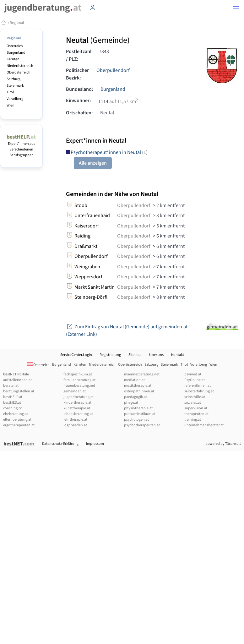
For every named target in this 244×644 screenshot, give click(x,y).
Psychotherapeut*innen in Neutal (107, 152)
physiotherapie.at (138, 408)
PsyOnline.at (195, 380)
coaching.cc (12, 408)
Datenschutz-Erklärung (60, 444)
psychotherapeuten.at (142, 425)
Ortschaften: (79, 113)
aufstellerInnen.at (17, 380)
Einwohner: (78, 101)
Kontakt (178, 355)
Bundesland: (79, 89)
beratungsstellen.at (19, 391)
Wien (11, 105)
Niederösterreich (20, 66)
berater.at (11, 386)
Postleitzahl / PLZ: (79, 55)
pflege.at (131, 403)
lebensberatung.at (78, 414)
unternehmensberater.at (204, 425)
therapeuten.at (196, 414)
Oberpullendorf (113, 70)
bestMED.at (12, 403)
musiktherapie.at (138, 386)
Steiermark (15, 86)
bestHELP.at (13, 397)
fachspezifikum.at (78, 374)
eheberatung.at (16, 414)
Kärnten (13, 59)
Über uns (156, 355)
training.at (193, 420)
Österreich (15, 46)
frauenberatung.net (79, 386)
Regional (17, 23)
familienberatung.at (79, 380)
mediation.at (134, 380)
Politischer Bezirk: (77, 74)
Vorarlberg (15, 99)
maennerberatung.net (142, 374)
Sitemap (135, 355)
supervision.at (196, 408)
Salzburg (14, 79)
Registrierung (110, 355)
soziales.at (193, 403)
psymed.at (193, 374)
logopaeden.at (75, 425)
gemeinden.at (75, 391)
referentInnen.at (198, 386)
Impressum (95, 444)
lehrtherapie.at (75, 420)
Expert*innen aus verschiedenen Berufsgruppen (21, 147)
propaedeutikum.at (140, 414)
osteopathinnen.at (139, 391)
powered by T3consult (223, 444)
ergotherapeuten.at (19, 425)
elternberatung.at (17, 420)
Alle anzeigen (93, 163)
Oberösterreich (19, 72)
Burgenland (16, 53)
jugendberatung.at (79, 397)
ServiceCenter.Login (76, 355)
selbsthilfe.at (195, 397)
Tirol (10, 92)
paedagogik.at (136, 397)
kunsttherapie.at (77, 408)
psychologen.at (136, 420)
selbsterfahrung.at (199, 391)
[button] (236, 8)
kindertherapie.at (77, 403)
